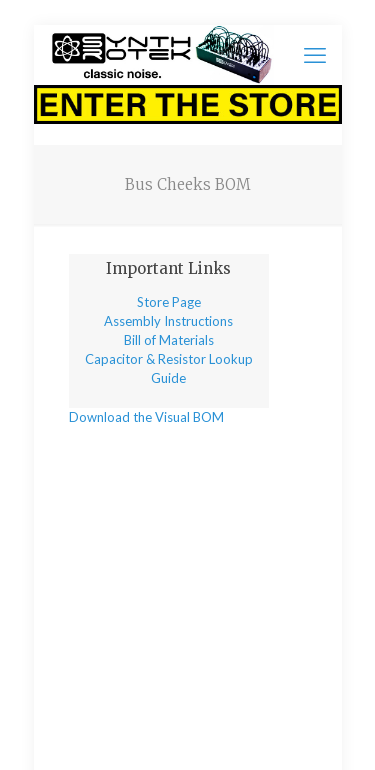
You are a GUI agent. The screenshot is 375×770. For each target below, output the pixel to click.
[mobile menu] (315, 55)
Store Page (169, 302)
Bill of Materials (169, 340)
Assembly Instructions (168, 321)
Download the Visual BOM (146, 417)
